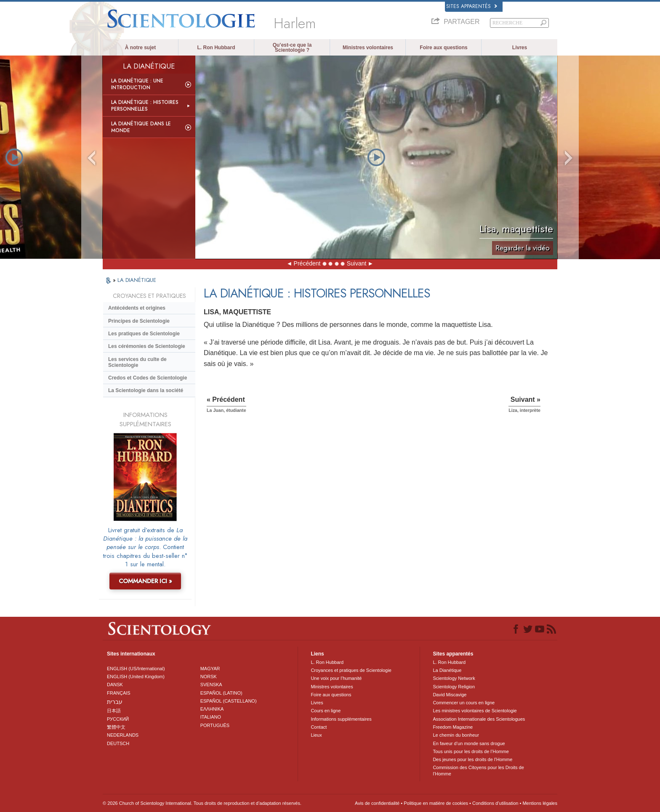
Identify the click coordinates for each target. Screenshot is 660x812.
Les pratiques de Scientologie (144, 334)
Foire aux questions (443, 48)
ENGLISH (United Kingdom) (136, 677)
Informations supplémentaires (341, 719)
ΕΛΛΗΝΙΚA (212, 709)
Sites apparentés (472, 6)
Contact (319, 727)
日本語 (114, 711)
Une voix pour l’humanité (336, 678)
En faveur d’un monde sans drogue (469, 743)
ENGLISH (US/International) (136, 669)
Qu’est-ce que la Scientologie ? (292, 48)
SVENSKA (211, 685)
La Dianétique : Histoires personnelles (145, 106)
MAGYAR (210, 669)
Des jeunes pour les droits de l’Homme (472, 759)
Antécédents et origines (137, 308)
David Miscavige (450, 695)
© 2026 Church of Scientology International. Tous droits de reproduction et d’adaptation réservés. (202, 803)
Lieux (316, 735)
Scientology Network (454, 678)
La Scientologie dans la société (146, 390)
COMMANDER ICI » (145, 581)
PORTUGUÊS (215, 725)
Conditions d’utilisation (495, 803)
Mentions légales (540, 803)
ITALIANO (211, 717)
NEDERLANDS (123, 735)
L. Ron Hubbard (216, 48)
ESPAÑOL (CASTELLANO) (229, 701)
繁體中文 (116, 727)
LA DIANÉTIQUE (137, 280)
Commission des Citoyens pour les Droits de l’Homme (478, 770)
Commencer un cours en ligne (464, 703)
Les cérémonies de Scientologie (147, 346)
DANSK (115, 685)
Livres (520, 48)
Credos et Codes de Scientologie (148, 378)
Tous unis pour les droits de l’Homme (471, 751)
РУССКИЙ (118, 719)
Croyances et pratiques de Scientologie (351, 670)
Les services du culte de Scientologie (137, 362)
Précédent (307, 263)
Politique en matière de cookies (436, 803)
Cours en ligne (326, 711)
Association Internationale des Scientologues (479, 719)
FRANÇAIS (119, 693)
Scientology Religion (454, 687)
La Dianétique (447, 670)
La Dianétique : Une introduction (137, 84)
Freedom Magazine (453, 727)
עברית (115, 702)
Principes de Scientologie (139, 321)
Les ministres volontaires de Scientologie (475, 711)
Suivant (357, 263)
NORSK (209, 677)
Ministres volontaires (368, 48)
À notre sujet (140, 48)
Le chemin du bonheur (456, 735)
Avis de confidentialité (377, 803)
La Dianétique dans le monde (141, 127)
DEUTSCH (118, 743)
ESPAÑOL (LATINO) (221, 693)
